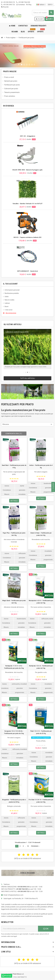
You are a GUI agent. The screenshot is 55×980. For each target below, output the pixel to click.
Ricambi (5, 7)
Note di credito (9, 300)
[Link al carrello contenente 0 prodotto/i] (49, 19)
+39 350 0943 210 (9, 2)
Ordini (7, 297)
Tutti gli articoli (28, 378)
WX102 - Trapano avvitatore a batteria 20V (28, 237)
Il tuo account (10, 284)
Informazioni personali (12, 290)
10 (28, 846)
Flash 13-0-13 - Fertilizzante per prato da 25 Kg (41, 732)
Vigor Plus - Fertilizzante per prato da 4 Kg (14, 534)
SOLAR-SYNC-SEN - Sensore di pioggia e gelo (27, 170)
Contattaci (21, 5)
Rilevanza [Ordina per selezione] (6, 424)
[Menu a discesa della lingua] (41, 5)
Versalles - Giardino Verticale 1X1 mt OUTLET (28, 204)
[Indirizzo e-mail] (20, 929)
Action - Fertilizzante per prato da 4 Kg (41, 466)
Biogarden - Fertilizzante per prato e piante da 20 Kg (14, 801)
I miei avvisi (8, 310)
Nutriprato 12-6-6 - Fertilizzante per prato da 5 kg (41, 667)
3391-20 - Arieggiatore (27, 136)
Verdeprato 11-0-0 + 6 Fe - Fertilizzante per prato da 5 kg (14, 667)
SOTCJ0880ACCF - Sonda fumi (27, 271)
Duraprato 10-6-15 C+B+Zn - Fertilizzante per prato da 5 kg (14, 732)
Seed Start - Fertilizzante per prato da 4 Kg (14, 466)
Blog (29, 5)
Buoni (6, 306)
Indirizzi (7, 303)
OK (46, 929)
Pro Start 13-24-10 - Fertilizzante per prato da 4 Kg (41, 801)
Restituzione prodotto (12, 293)
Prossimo (35, 846)
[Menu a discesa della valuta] (50, 5)
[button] (24, 372)
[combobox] (43, 13)
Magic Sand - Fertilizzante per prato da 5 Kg (14, 602)
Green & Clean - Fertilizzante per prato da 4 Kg (41, 534)
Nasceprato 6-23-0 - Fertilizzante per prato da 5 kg (41, 602)
